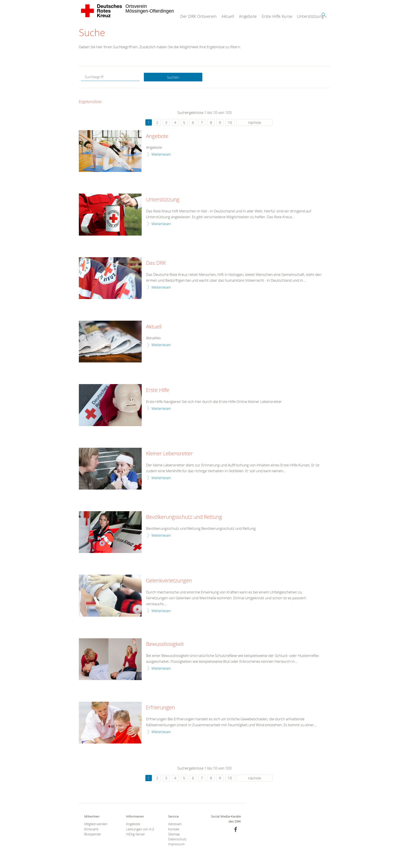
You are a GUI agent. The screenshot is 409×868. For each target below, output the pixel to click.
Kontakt (174, 829)
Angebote (248, 16)
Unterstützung (310, 16)
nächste (255, 122)
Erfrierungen (160, 708)
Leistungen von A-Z (140, 829)
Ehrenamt (91, 829)
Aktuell (228, 16)
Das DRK (156, 263)
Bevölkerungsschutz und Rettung (184, 517)
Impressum (176, 844)
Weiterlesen (161, 154)
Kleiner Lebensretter (169, 454)
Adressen (175, 824)
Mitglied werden (96, 824)
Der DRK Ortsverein (198, 16)
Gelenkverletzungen (169, 581)
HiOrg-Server (136, 834)
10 (230, 122)
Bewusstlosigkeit (165, 644)
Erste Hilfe (158, 390)
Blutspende (93, 834)
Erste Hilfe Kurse (277, 16)
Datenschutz (177, 839)
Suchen (173, 77)
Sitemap (174, 834)
